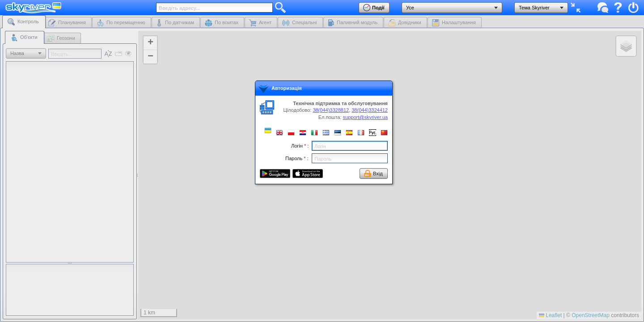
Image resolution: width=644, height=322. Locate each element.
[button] (268, 131)
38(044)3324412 (370, 110)
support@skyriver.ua (365, 117)
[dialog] (324, 132)
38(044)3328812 (331, 110)
